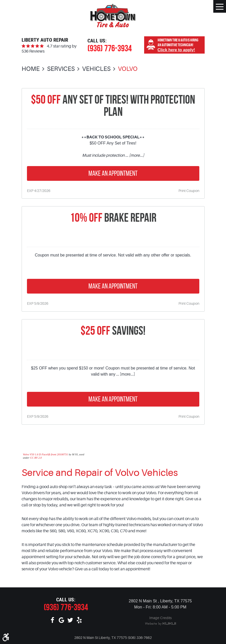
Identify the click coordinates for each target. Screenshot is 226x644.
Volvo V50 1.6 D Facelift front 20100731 (46, 454)
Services (61, 69)
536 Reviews (33, 51)
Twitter (70, 620)
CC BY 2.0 (36, 458)
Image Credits (160, 618)
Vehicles (96, 69)
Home (31, 69)
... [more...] (134, 155)
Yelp (79, 620)
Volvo (128, 69)
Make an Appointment (113, 173)
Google (61, 620)
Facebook (52, 620)
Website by (160, 624)
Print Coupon (189, 191)
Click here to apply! (176, 50)
